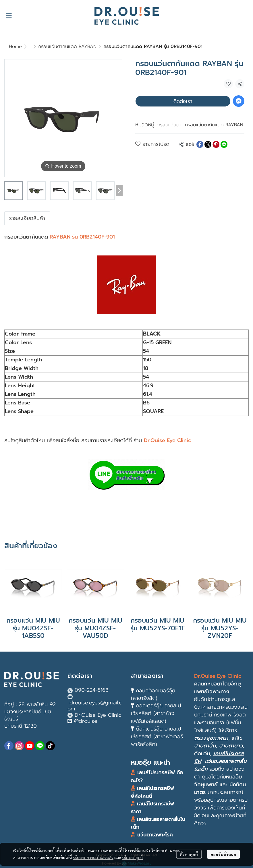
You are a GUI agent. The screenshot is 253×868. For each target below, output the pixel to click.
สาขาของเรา (147, 676)
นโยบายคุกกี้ (132, 857)
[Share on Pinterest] (216, 144)
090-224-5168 (92, 690)
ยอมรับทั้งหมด (223, 854)
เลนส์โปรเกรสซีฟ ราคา (153, 808)
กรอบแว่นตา (170, 125)
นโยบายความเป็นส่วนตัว (93, 857)
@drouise (86, 721)
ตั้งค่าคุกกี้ (189, 854)
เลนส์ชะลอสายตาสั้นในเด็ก (158, 823)
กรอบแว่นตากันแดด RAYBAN (67, 46)
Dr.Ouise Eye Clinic (98, 715)
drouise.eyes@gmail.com (95, 706)
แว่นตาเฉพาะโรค (155, 835)
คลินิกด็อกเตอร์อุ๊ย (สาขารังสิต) (153, 694)
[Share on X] (208, 144)
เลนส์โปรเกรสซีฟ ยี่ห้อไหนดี (153, 792)
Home (15, 46)
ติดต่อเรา (183, 101)
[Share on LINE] (224, 144)
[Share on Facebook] (200, 144)
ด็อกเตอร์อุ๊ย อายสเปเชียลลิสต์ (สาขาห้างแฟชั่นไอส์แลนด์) (156, 713)
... (30, 46)
